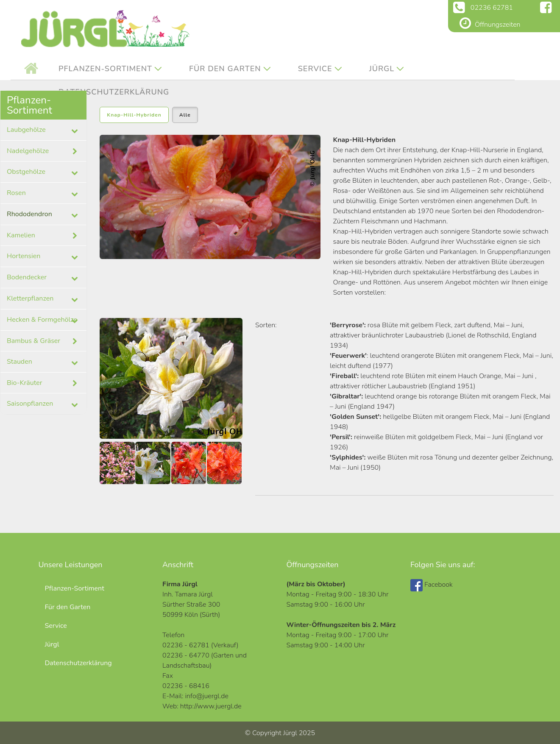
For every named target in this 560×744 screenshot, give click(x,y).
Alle (185, 115)
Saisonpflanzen (30, 404)
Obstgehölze (26, 172)
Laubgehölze (26, 130)
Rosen (16, 193)
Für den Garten (225, 69)
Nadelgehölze (43, 151)
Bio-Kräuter (43, 383)
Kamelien (43, 236)
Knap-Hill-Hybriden (134, 115)
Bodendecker (27, 277)
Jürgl (382, 69)
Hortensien (24, 256)
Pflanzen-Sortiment (105, 69)
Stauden (20, 362)
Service (315, 69)
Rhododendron (29, 214)
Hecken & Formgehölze (42, 320)
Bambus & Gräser (43, 341)
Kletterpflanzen (30, 298)
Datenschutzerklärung (78, 663)
